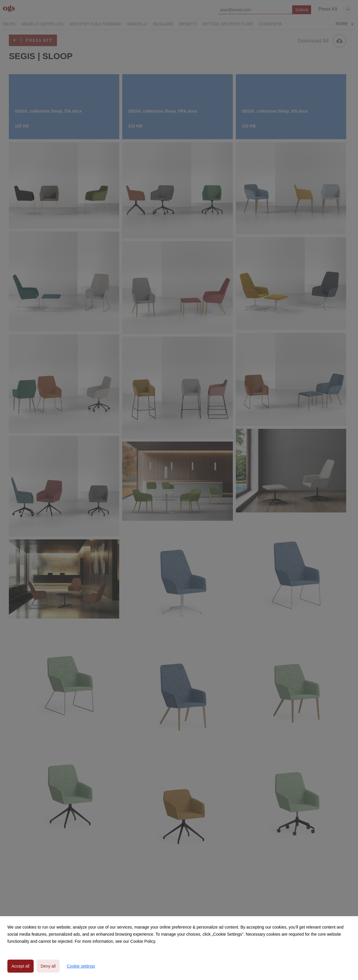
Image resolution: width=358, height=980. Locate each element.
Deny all (48, 966)
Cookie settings (81, 966)
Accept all (21, 966)
